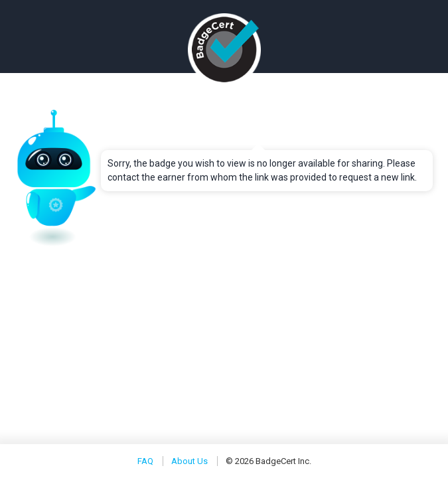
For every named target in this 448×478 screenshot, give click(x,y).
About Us (189, 461)
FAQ (145, 461)
